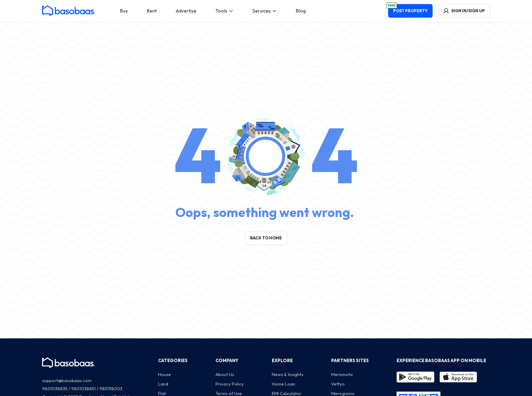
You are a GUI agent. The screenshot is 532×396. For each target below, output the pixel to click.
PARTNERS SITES (350, 360)
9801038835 (55, 389)
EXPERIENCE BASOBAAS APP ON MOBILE (441, 360)
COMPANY (227, 360)
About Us (225, 374)
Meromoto (342, 374)
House (165, 374)
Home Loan (283, 384)
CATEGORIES (173, 360)
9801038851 (83, 389)
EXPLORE (282, 360)
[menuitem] (124, 11)
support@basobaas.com (67, 380)
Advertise (186, 11)
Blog (301, 11)
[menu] (213, 11)
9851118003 (111, 389)
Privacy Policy (230, 384)
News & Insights (288, 374)
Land (163, 384)
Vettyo (338, 384)
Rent (152, 11)
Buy (124, 11)
